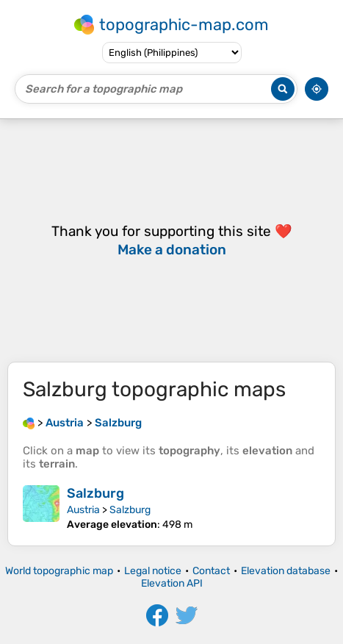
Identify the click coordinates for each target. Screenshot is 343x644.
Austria (83, 510)
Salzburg (95, 493)
